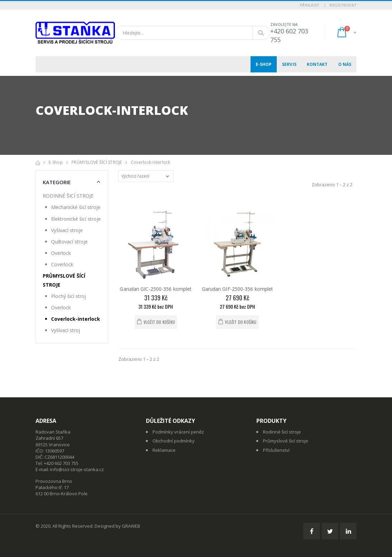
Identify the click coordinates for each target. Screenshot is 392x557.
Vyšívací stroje (67, 230)
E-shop (264, 64)
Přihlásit (310, 5)
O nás (345, 64)
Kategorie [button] (57, 182)
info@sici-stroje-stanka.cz (77, 469)
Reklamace (164, 450)
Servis (289, 64)
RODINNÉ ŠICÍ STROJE (68, 196)
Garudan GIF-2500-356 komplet (238, 289)
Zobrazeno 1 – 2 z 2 (332, 185)
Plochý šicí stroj (68, 296)
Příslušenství (276, 450)
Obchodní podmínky (174, 441)
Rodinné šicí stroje (282, 432)
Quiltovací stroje (69, 242)
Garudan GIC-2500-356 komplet (156, 289)
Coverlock (62, 264)
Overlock (61, 253)
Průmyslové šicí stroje (286, 441)
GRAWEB (131, 526)
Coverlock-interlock (151, 162)
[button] (346, 33)
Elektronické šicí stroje (76, 219)
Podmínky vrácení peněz (178, 432)
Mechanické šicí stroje (76, 207)
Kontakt (317, 64)
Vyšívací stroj (66, 330)
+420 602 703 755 (61, 463)
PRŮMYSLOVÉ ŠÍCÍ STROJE (97, 162)
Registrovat (343, 5)
